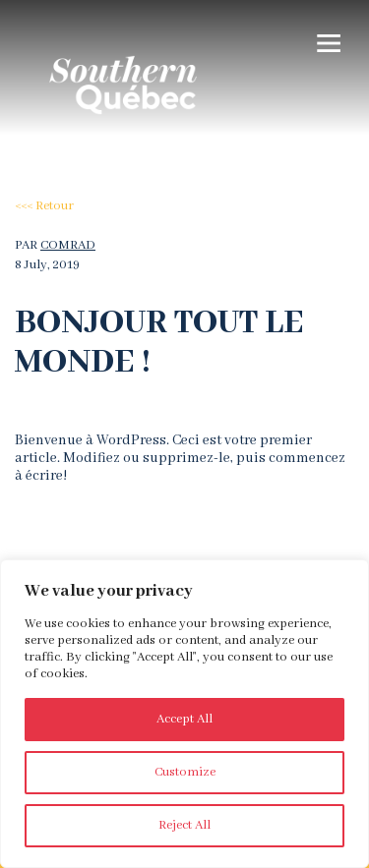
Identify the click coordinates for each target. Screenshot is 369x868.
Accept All (184, 719)
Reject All (184, 825)
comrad (68, 245)
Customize (185, 772)
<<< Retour (44, 206)
